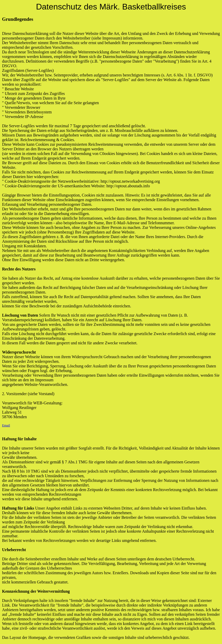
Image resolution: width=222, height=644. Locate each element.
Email (6, 425)
